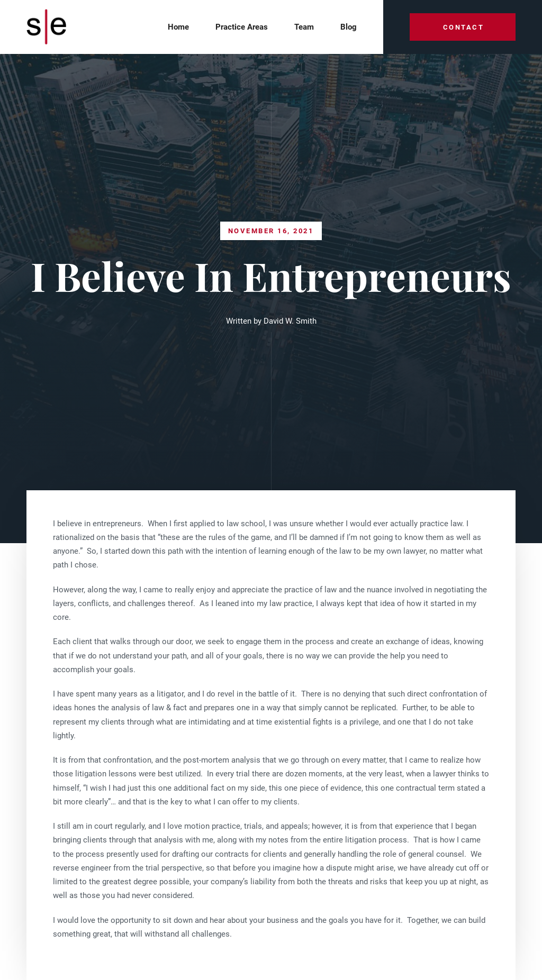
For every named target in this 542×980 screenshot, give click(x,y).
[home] (50, 27)
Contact (464, 27)
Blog (349, 27)
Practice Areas (242, 27)
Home (178, 27)
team (304, 27)
